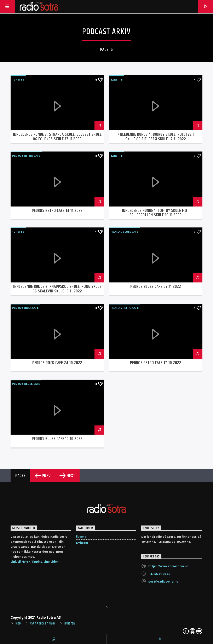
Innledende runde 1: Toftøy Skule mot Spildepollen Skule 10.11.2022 (156, 213)
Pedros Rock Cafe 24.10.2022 (57, 363)
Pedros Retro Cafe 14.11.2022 (57, 211)
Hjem (18, 624)
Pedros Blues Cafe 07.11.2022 (156, 287)
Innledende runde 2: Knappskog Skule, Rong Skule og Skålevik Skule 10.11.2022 (57, 289)
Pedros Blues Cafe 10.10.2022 (57, 439)
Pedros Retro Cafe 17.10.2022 (156, 363)
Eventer (82, 536)
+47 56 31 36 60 (159, 574)
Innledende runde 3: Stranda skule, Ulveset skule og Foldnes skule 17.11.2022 (57, 137)
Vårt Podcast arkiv (43, 624)
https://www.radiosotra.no (168, 566)
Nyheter (82, 543)
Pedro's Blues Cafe (124, 232)
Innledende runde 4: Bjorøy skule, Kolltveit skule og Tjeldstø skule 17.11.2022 (156, 137)
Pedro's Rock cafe (25, 308)
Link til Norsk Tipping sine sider (36, 562)
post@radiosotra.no (163, 581)
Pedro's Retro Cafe (26, 156)
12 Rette (18, 79)
